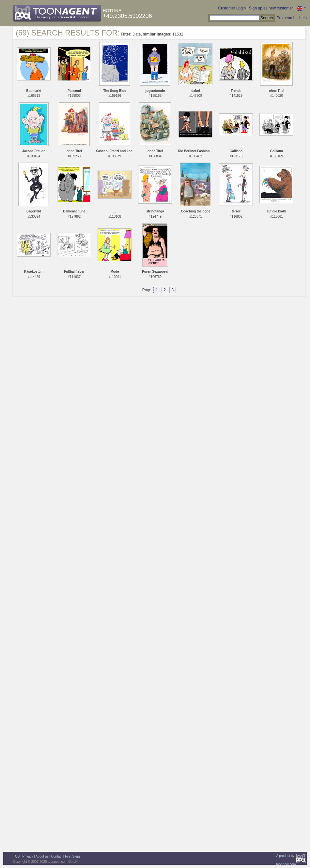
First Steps (73, 856)
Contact (57, 856)
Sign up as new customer (271, 8)
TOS (16, 856)
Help (303, 18)
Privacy (28, 856)
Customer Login (232, 8)
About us (42, 856)
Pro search (286, 18)
